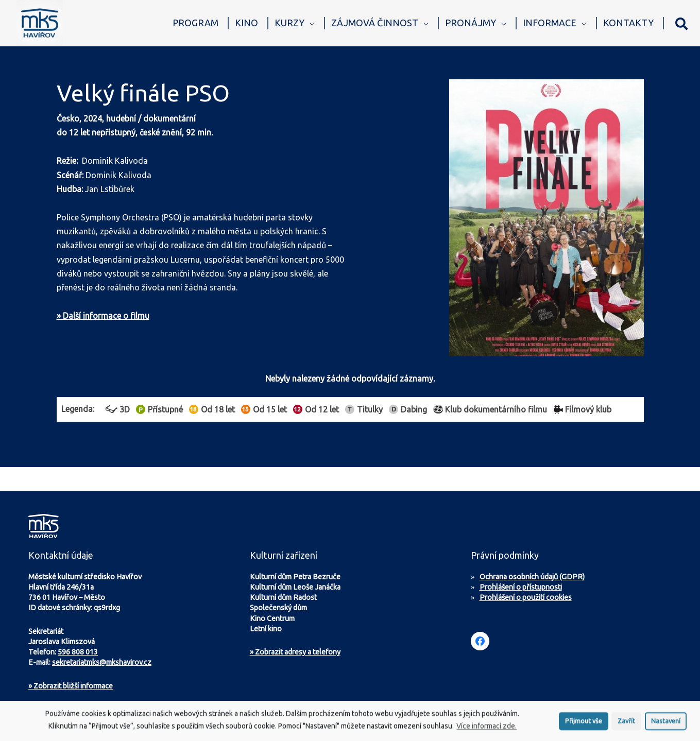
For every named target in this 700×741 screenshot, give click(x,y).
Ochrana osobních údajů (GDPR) (532, 577)
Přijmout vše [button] (584, 725)
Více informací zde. (486, 730)
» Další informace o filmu (103, 316)
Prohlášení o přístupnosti (521, 587)
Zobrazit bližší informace (71, 686)
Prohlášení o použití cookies (526, 597)
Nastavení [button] (666, 725)
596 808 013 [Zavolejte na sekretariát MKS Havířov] (78, 652)
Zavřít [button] (626, 725)
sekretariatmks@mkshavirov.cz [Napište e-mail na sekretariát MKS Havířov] (102, 662)
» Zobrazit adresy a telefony (295, 652)
